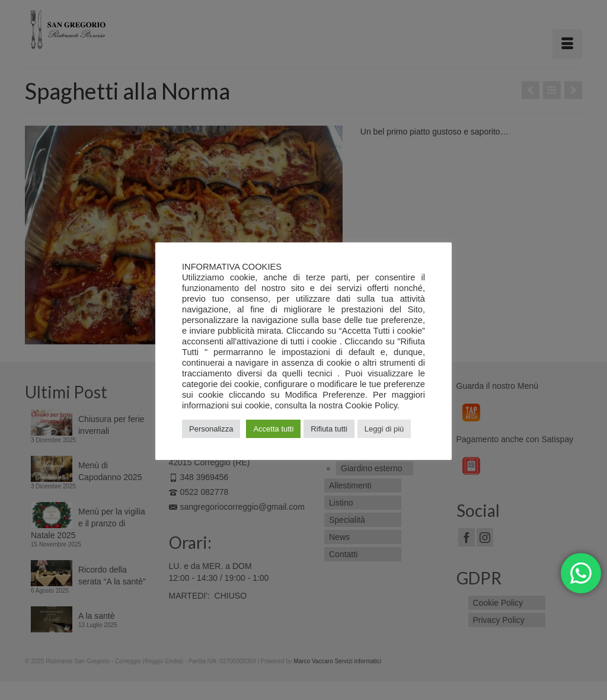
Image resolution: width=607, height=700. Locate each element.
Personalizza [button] (211, 429)
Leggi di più (384, 429)
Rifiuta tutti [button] (329, 429)
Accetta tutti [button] (273, 429)
